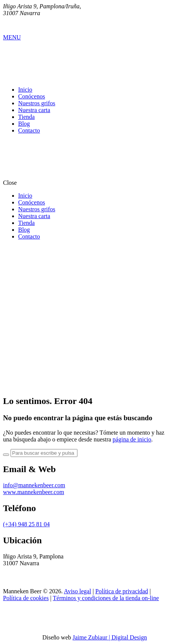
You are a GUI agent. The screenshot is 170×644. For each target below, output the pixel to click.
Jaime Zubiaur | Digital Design (110, 637)
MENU (12, 37)
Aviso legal (77, 591)
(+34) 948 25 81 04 (26, 524)
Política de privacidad (122, 591)
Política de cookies (26, 598)
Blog (24, 124)
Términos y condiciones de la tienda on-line (106, 598)
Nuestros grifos (37, 103)
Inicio (25, 90)
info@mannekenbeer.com (34, 485)
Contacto (29, 130)
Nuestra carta (34, 110)
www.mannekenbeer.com (34, 492)
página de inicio (132, 439)
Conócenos (32, 96)
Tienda (26, 117)
